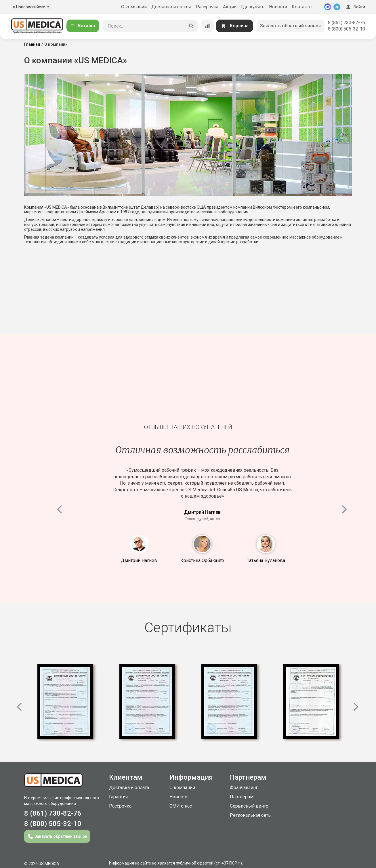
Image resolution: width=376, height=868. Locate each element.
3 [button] (266, 544)
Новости (278, 7)
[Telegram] (337, 7)
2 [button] (202, 544)
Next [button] (345, 508)
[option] (65, 703)
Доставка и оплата (171, 7)
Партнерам (242, 797)
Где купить (253, 7)
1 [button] (139, 544)
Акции (230, 7)
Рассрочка (207, 7)
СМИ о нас (181, 806)
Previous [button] (60, 508)
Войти (355, 7)
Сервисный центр (249, 806)
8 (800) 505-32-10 (347, 29)
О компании (134, 7)
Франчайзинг (244, 788)
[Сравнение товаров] (207, 26)
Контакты (302, 7)
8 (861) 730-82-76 (347, 23)
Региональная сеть (250, 815)
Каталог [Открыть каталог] (83, 26)
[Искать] (191, 26)
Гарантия (118, 797)
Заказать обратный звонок (291, 26)
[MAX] (328, 7)
